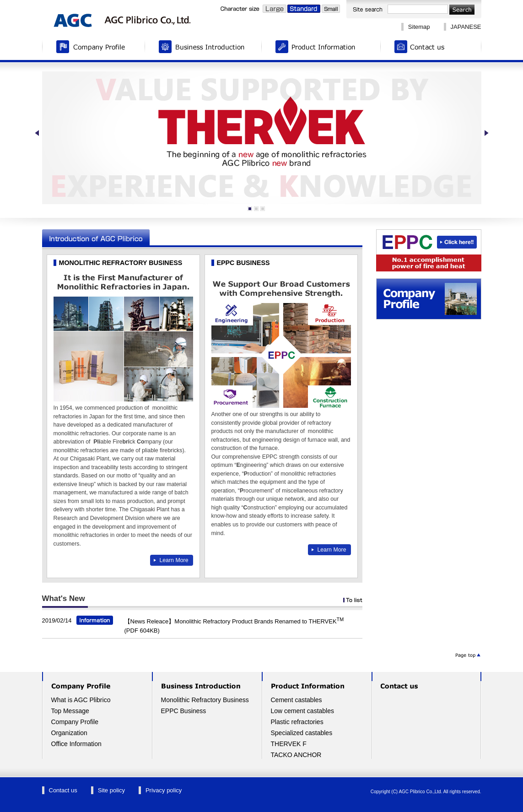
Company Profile (94, 48)
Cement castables (297, 700)
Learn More (174, 560)
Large (275, 9)
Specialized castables (302, 733)
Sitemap (419, 27)
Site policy (111, 790)
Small (331, 9)
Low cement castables (303, 711)
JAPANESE (466, 27)
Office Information (76, 744)
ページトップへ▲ (468, 655)
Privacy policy (164, 790)
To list (353, 600)
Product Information (321, 48)
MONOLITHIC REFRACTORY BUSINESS (121, 263)
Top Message (70, 711)
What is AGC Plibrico (81, 700)
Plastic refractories (297, 722)
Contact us (431, 48)
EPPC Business (184, 711)
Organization (69, 733)
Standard (304, 9)
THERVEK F (289, 744)
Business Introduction (203, 48)
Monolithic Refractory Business (205, 700)
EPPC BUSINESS (243, 263)
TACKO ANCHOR (296, 755)
